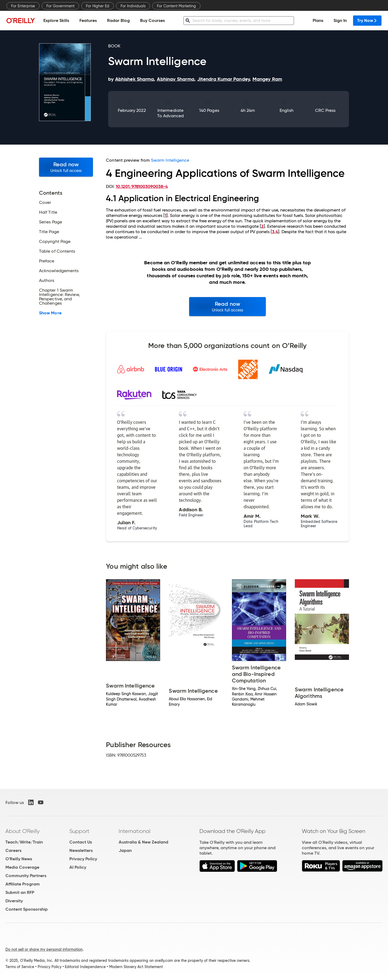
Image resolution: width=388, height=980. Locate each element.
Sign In (340, 20)
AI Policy (78, 867)
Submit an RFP (20, 892)
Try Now (367, 20)
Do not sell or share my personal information (44, 949)
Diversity (14, 901)
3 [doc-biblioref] (273, 232)
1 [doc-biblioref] (166, 215)
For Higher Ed (98, 6)
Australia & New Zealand (143, 842)
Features (88, 20)
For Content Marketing (176, 6)
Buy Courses (152, 20)
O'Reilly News (19, 859)
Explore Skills (56, 20)
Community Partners (26, 876)
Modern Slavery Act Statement (136, 967)
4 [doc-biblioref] (277, 232)
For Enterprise (23, 6)
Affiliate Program (23, 884)
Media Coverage (22, 867)
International (135, 831)
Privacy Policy (83, 859)
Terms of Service (20, 967)
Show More (50, 313)
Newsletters (81, 850)
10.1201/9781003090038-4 (142, 186)
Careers (13, 850)
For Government (60, 6)
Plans (318, 20)
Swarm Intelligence (170, 160)
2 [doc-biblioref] (262, 226)
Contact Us (81, 842)
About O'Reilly (22, 831)
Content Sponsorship (27, 909)
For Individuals (133, 6)
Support (79, 831)
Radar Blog (118, 20)
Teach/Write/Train (24, 842)
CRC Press (325, 110)
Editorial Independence (85, 967)
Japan (125, 850)
